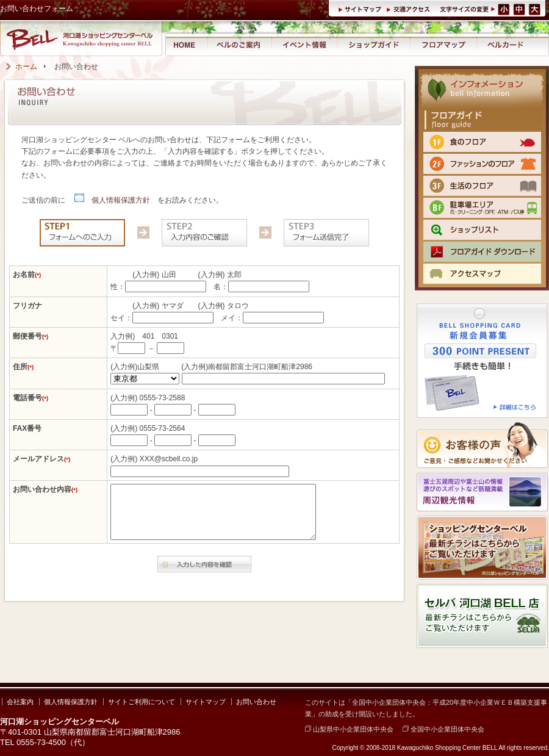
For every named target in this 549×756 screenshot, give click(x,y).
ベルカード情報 (506, 44)
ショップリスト (482, 230)
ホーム (26, 67)
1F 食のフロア (482, 142)
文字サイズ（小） (504, 9)
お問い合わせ (256, 702)
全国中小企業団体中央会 (443, 729)
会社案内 (20, 702)
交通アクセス (410, 9)
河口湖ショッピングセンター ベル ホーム (186, 44)
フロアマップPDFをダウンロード (482, 252)
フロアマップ (444, 44)
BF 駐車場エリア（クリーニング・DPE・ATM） (482, 208)
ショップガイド (373, 44)
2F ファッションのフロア (482, 164)
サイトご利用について (142, 702)
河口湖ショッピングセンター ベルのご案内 (239, 44)
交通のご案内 (482, 274)
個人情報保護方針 (112, 200)
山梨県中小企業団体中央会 (349, 729)
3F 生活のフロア (482, 186)
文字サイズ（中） (520, 9)
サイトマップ (362, 9)
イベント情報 (304, 44)
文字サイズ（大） (536, 9)
